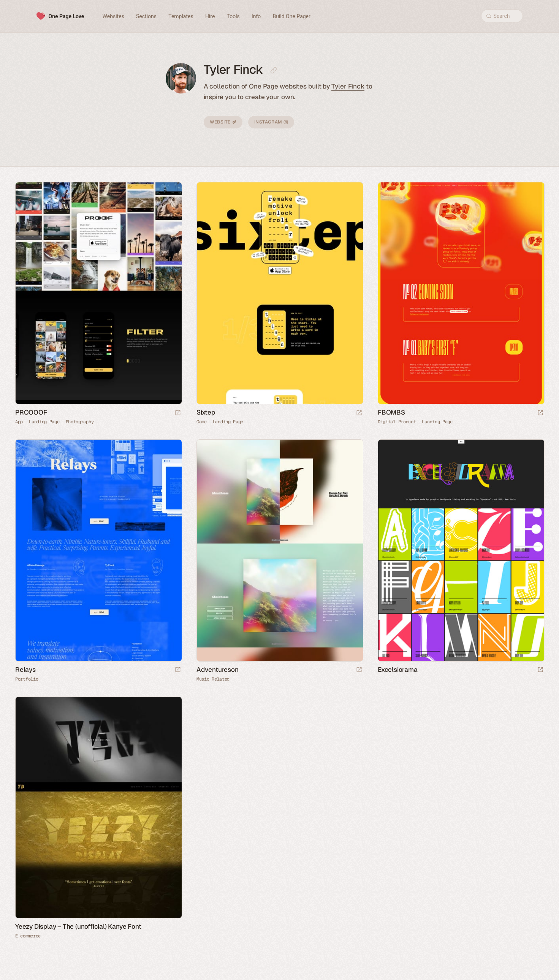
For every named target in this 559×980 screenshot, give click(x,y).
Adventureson (218, 670)
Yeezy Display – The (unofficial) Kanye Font (78, 926)
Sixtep (206, 412)
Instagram (271, 122)
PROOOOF (31, 412)
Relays (25, 670)
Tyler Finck (348, 86)
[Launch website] (178, 413)
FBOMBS (391, 412)
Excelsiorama (398, 670)
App (19, 422)
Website (223, 122)
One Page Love (67, 16)
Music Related (213, 679)
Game (202, 422)
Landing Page (44, 422)
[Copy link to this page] (274, 70)
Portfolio (27, 679)
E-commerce (28, 936)
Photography (80, 422)
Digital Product (397, 422)
